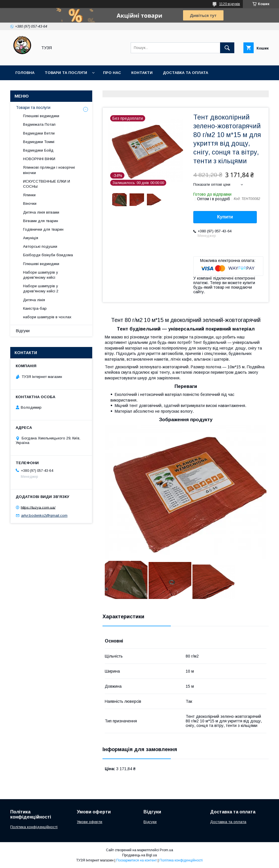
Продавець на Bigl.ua (139, 855)
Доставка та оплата (185, 73)
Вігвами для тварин (41, 221)
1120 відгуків (230, 4)
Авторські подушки (40, 246)
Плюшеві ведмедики (41, 116)
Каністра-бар (35, 308)
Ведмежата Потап (39, 124)
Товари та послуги (66, 73)
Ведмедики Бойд (38, 150)
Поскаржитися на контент (137, 860)
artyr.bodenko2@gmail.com (44, 515)
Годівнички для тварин (43, 229)
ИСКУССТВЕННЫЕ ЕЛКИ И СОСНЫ (47, 184)
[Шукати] (227, 48)
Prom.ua (166, 850)
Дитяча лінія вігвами (41, 212)
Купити (225, 217)
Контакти (142, 73)
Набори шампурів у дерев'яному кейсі (41, 275)
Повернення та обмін (39, 87)
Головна (25, 73)
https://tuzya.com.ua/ (38, 507)
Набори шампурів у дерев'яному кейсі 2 (41, 289)
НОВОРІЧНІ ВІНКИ (39, 159)
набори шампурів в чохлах (47, 317)
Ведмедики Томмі (39, 142)
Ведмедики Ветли (39, 133)
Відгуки (23, 331)
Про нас (112, 73)
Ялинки (29, 195)
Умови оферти (90, 822)
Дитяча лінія (34, 300)
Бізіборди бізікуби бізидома (48, 255)
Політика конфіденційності (34, 827)
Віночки (30, 203)
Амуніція (31, 238)
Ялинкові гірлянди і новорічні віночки (49, 170)
